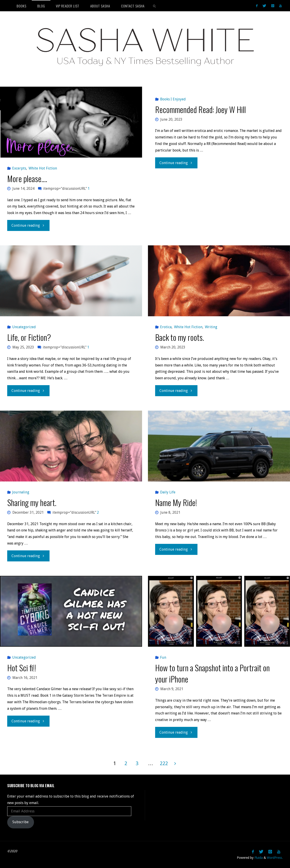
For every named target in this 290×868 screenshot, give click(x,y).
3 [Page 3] (137, 763)
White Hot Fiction (43, 168)
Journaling (21, 492)
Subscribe (20, 822)
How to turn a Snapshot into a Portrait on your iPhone (212, 673)
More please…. (27, 178)
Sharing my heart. (32, 502)
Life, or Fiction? (29, 337)
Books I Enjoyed (173, 99)
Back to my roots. (180, 337)
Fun (163, 657)
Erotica (166, 327)
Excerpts (19, 168)
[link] (154, 6)
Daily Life (168, 492)
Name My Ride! (176, 502)
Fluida (258, 858)
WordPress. (275, 858)
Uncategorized (24, 327)
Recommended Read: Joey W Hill (201, 109)
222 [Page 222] (164, 763)
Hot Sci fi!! (22, 668)
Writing (211, 327)
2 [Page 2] (126, 763)
